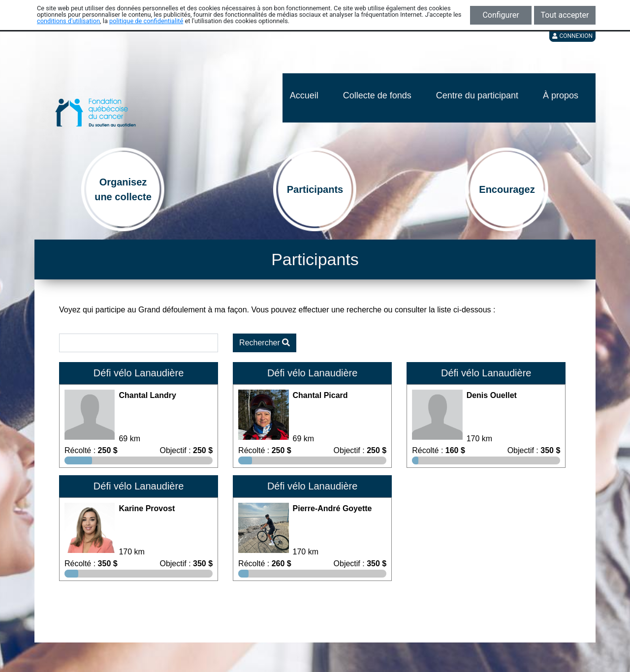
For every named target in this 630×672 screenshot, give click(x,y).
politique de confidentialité (146, 21)
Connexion (572, 36)
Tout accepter (565, 15)
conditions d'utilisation (68, 21)
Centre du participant (477, 95)
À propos (561, 95)
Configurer (501, 15)
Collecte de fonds (377, 95)
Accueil (304, 95)
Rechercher (265, 343)
